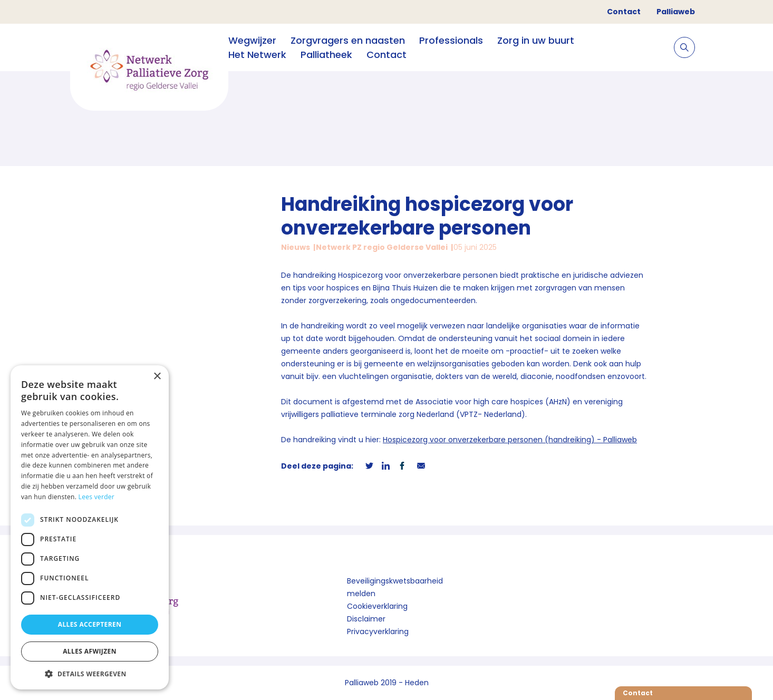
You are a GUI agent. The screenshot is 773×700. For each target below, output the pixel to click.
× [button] (157, 377)
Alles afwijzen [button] (90, 651)
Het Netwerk (257, 55)
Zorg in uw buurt (536, 40)
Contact (624, 12)
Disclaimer (366, 619)
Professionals (451, 40)
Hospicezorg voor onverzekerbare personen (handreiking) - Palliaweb (510, 440)
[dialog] (90, 527)
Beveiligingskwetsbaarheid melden (395, 587)
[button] (90, 674)
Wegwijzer (252, 40)
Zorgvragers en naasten (348, 40)
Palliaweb (676, 12)
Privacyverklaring (378, 631)
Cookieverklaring (377, 606)
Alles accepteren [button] (90, 624)
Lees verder (97, 497)
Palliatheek (326, 55)
